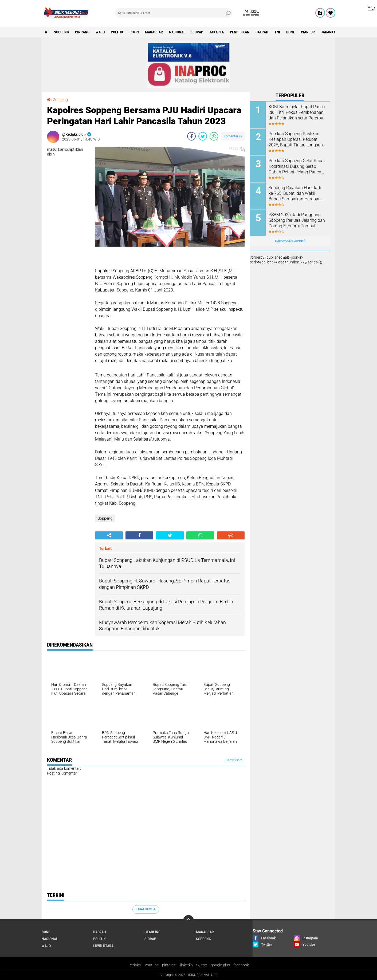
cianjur (308, 32)
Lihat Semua (146, 909)
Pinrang (82, 32)
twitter (202, 965)
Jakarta (217, 32)
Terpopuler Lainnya (290, 241)
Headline (152, 932)
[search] (174, 13)
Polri (134, 32)
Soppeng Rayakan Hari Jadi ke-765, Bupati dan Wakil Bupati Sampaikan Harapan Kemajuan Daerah (295, 193)
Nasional (177, 32)
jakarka (328, 32)
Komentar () (233, 136)
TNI (277, 32)
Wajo (100, 32)
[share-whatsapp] (214, 136)
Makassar (154, 32)
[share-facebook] (191, 136)
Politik (117, 32)
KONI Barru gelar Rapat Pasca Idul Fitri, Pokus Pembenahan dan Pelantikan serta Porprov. (297, 112)
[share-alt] (109, 535)
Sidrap (197, 32)
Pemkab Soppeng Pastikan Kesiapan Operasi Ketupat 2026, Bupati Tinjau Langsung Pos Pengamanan (297, 139)
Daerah (262, 32)
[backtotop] (189, 920)
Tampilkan (234, 760)
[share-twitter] (203, 136)
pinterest (169, 965)
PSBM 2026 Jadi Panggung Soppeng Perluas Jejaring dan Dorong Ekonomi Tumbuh (297, 220)
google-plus (220, 965)
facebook (241, 965)
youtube (152, 965)
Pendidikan (240, 32)
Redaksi (135, 965)
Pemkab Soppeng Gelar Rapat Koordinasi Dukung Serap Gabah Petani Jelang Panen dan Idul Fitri (297, 166)
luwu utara (103, 946)
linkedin (186, 965)
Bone (290, 32)
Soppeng (61, 32)
